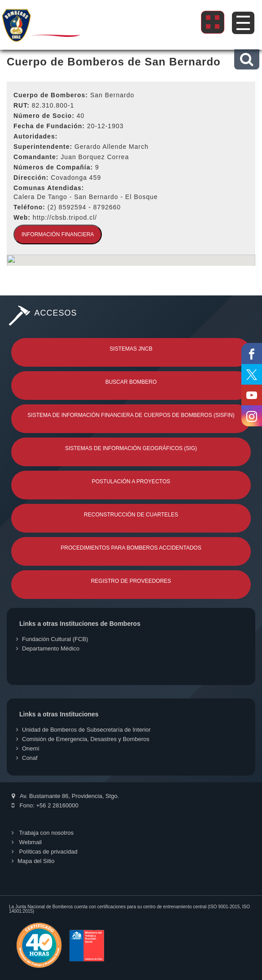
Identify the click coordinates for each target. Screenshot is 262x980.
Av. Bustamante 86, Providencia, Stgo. (65, 796)
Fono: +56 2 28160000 (45, 805)
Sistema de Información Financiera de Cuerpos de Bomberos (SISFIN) (131, 415)
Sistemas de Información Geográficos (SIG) (131, 448)
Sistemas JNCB (131, 349)
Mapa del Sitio (33, 861)
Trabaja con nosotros (43, 833)
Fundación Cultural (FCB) (52, 639)
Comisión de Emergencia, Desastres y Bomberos (83, 739)
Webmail (27, 842)
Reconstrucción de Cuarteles (131, 515)
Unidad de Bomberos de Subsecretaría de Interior (83, 730)
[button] (247, 59)
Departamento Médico (48, 648)
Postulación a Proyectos (131, 481)
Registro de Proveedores (131, 581)
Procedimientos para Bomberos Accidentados (131, 548)
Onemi (28, 748)
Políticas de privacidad (45, 852)
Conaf (27, 758)
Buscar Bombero (131, 382)
